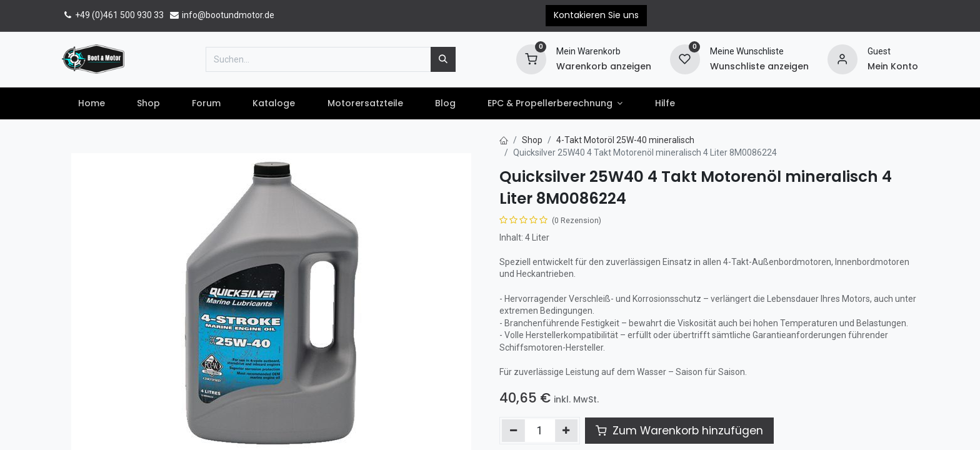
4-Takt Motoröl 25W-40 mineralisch (625, 140)
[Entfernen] (513, 431)
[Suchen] (443, 59)
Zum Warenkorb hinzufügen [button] (679, 431)
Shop (532, 140)
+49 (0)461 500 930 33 (113, 15)
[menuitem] (91, 104)
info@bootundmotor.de (222, 15)
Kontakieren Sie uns (596, 15)
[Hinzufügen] (567, 431)
